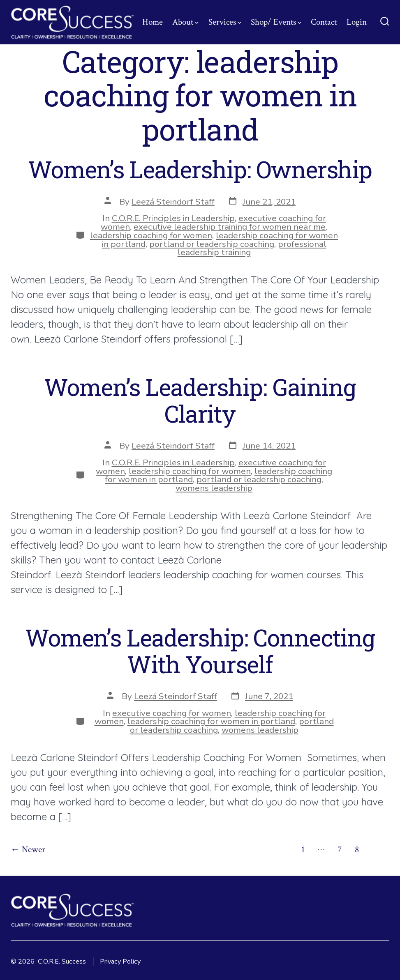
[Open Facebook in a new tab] (332, 961)
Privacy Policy (120, 962)
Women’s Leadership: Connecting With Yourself (200, 651)
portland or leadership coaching (212, 244)
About (185, 22)
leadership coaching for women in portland (211, 721)
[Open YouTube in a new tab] (381, 961)
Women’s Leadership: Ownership (200, 169)
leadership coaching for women (151, 235)
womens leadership (214, 488)
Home (153, 22)
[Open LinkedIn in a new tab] (364, 961)
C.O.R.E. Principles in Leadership (173, 218)
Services (225, 22)
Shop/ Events (276, 22)
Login (357, 22)
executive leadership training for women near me (230, 227)
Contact (324, 22)
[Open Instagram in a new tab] (348, 961)
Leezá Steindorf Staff (173, 202)
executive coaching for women (172, 713)
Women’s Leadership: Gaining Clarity (200, 400)
